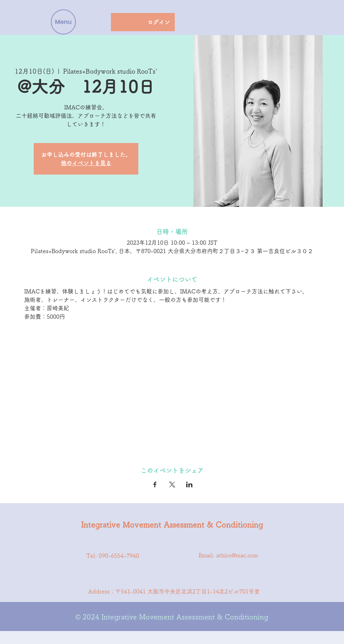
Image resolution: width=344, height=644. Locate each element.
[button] (64, 22)
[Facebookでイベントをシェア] (155, 484)
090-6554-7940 (119, 556)
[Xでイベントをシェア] (172, 484)
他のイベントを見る (86, 163)
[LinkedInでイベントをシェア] (189, 484)
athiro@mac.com (237, 555)
